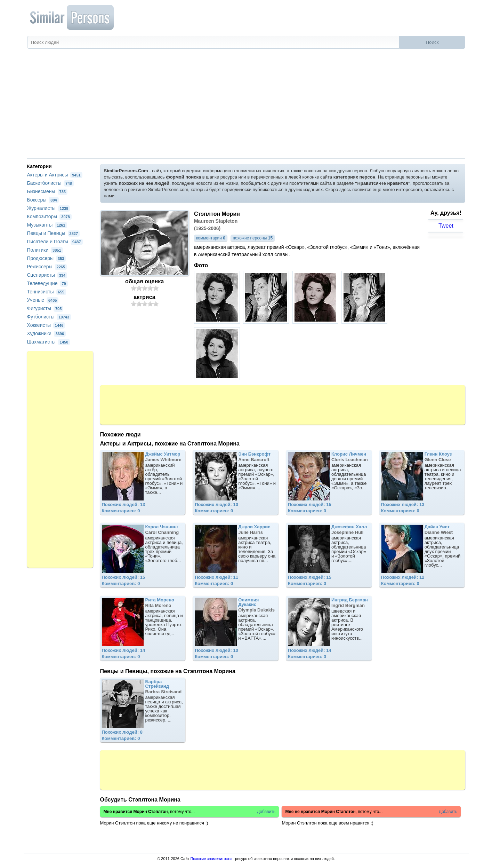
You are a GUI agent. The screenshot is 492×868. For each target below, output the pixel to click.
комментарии (211, 238)
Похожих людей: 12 (403, 577)
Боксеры (43, 200)
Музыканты (47, 225)
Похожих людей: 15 (310, 504)
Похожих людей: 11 (216, 577)
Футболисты (49, 317)
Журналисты (49, 208)
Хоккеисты (46, 325)
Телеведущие (47, 283)
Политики (45, 250)
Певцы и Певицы (54, 233)
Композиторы (49, 216)
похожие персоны (253, 238)
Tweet (446, 226)
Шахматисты (49, 342)
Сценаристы (47, 275)
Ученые (43, 300)
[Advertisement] (246, 106)
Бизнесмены (47, 191)
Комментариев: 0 (121, 511)
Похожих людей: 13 (123, 504)
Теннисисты (47, 292)
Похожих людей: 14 (123, 650)
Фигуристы (45, 308)
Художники (47, 333)
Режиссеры (47, 267)
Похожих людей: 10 (216, 504)
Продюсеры (47, 258)
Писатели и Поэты (55, 242)
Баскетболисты (50, 183)
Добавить (266, 812)
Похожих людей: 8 (122, 732)
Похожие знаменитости (211, 859)
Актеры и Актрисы (55, 175)
